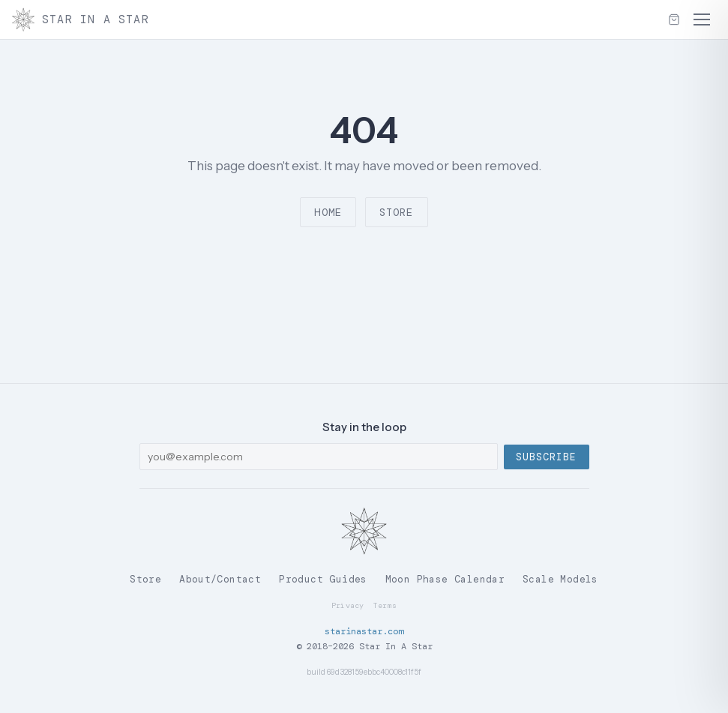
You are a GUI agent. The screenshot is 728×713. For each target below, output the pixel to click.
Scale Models (560, 579)
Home (328, 212)
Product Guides (323, 579)
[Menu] (702, 19)
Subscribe (546, 457)
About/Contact (220, 579)
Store (397, 212)
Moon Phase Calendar (445, 579)
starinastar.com (364, 631)
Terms (385, 605)
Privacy (348, 605)
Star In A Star (81, 19)
